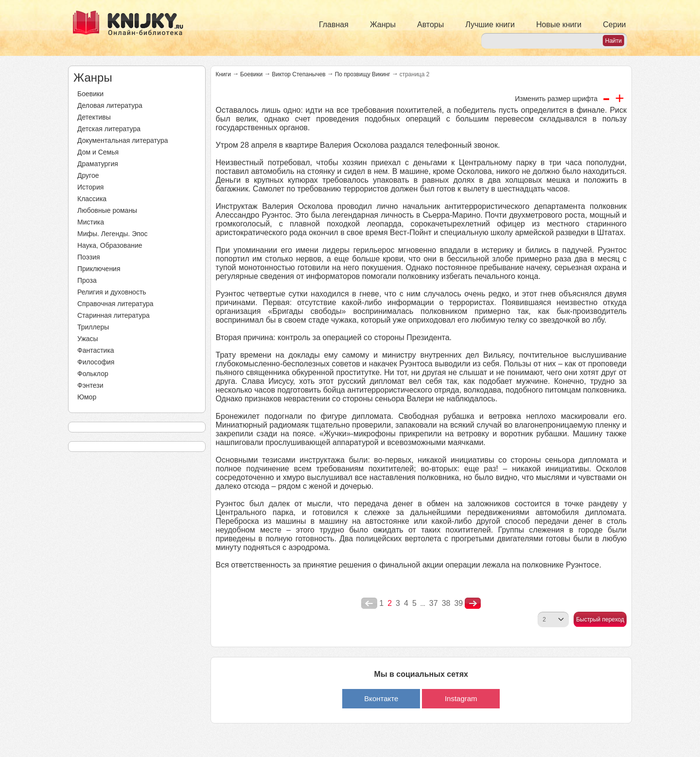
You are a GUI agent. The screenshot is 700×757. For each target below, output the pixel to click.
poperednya (369, 603)
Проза (87, 280)
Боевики (90, 94)
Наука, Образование (110, 245)
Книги (223, 74)
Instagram (461, 698)
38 (446, 603)
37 (434, 603)
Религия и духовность (112, 292)
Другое (88, 175)
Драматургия (98, 164)
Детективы (94, 117)
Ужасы (88, 339)
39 (458, 603)
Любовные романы (107, 210)
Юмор (87, 397)
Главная (334, 25)
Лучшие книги (490, 25)
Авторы (430, 25)
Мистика (91, 222)
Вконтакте (381, 698)
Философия (96, 362)
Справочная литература (115, 304)
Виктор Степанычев (299, 74)
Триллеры (93, 327)
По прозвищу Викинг (363, 74)
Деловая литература (110, 105)
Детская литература (109, 129)
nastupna (473, 603)
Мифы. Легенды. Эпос (113, 234)
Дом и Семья (98, 152)
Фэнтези (90, 385)
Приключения (99, 269)
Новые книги (559, 25)
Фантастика (96, 350)
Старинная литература (114, 315)
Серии (614, 25)
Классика (92, 199)
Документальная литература (122, 140)
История (90, 187)
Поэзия (89, 257)
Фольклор (93, 374)
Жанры (383, 25)
